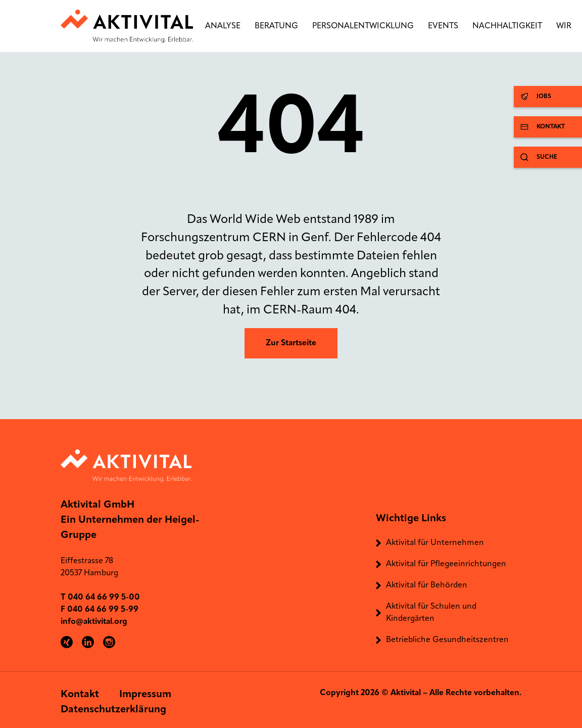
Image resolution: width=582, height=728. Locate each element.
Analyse (223, 26)
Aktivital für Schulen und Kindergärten (431, 613)
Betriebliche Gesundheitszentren (447, 640)
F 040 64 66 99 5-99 (100, 610)
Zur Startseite (291, 343)
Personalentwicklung (363, 26)
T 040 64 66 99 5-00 (100, 598)
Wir (564, 26)
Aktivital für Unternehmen (435, 543)
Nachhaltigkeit (507, 26)
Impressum (145, 695)
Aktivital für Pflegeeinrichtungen (446, 564)
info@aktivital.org (94, 622)
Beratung (276, 26)
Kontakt (80, 695)
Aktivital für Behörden (427, 585)
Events (443, 26)
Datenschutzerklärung (113, 710)
